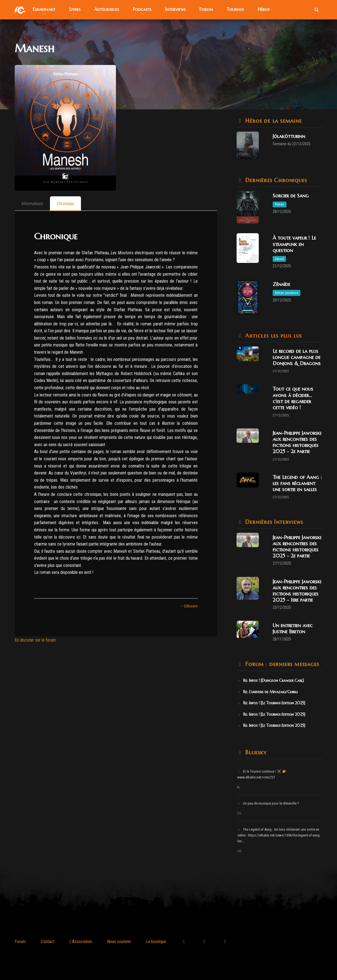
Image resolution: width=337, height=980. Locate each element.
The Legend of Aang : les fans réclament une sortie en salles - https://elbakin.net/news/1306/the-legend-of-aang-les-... (279, 835)
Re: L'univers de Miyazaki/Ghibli (268, 692)
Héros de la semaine (273, 121)
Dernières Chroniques (275, 180)
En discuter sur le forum (35, 640)
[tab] (32, 204)
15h (239, 813)
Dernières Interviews (273, 522)
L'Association (81, 942)
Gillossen (191, 606)
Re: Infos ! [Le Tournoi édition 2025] (271, 703)
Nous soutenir (119, 942)
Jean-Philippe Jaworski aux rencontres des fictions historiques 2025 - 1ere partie (297, 591)
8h (238, 787)
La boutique (156, 942)
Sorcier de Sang (291, 196)
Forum (20, 942)
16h (239, 851)
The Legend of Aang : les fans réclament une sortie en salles (297, 483)
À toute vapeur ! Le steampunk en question (294, 244)
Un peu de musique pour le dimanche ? (268, 803)
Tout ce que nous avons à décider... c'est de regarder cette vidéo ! (293, 398)
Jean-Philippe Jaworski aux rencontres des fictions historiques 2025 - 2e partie (297, 442)
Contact (48, 942)
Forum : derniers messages (281, 664)
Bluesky (255, 752)
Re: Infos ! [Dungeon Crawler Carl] (271, 680)
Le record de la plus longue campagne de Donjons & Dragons (297, 357)
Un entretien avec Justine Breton (293, 628)
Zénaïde (281, 284)
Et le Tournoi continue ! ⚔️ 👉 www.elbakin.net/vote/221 (262, 774)
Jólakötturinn (289, 136)
